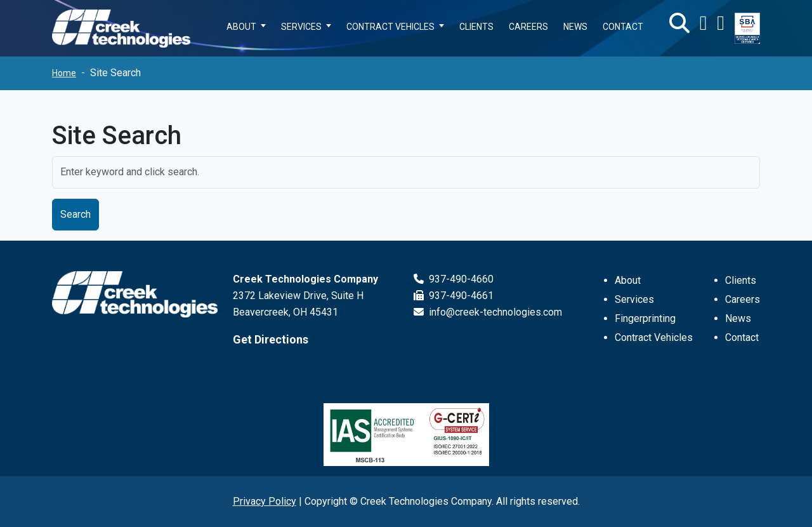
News (738, 318)
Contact (742, 337)
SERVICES (301, 27)
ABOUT (241, 27)
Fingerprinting (645, 318)
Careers (743, 299)
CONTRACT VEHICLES (390, 27)
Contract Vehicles (654, 337)
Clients (741, 280)
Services (634, 299)
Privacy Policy (265, 501)
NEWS (575, 27)
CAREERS (528, 27)
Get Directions (271, 339)
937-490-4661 (454, 296)
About (628, 280)
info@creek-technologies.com (488, 312)
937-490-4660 (454, 279)
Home (64, 73)
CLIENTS (476, 27)
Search (75, 214)
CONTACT (623, 27)
